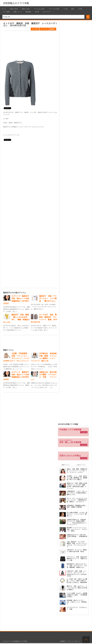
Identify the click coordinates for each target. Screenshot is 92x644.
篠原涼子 (53, 29)
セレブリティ (47, 12)
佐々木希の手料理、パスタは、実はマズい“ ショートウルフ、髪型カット (77, 514)
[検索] (43, 17)
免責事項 (63, 641)
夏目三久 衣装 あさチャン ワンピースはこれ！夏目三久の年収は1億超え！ (77, 588)
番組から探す (26, 9)
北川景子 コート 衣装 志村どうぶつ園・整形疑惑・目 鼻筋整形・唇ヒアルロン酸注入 (77, 478)
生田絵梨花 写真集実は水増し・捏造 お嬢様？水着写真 (77, 506)
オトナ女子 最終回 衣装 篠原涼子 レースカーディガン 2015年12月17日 (30, 24)
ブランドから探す (54, 9)
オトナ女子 (35, 29)
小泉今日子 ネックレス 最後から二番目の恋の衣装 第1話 (77, 551)
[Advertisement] (30, 46)
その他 (80, 9)
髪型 (73, 9)
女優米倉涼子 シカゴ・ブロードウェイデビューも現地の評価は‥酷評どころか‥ (77, 493)
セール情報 (6, 12)
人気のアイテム (81, 465)
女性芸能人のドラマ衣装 (16, 3)
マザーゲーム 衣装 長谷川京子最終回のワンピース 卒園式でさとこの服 (77, 559)
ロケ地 (65, 9)
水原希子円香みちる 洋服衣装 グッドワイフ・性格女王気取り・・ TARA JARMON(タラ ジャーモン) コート (77, 522)
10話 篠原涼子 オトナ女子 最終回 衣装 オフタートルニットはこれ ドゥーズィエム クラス (77, 544)
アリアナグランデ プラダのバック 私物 (77, 608)
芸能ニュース (18, 12)
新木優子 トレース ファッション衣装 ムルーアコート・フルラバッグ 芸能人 (77, 529)
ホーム (4, 9)
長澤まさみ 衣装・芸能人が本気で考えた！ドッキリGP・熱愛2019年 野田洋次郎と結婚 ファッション (77, 486)
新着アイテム (66, 465)
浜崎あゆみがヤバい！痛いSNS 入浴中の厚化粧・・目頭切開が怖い (77, 536)
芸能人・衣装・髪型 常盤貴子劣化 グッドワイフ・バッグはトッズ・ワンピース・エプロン (77, 471)
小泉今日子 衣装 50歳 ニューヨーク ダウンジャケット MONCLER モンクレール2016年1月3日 (77, 573)
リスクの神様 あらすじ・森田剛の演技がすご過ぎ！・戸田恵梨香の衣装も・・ (77, 595)
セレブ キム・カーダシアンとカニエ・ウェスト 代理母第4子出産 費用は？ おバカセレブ (77, 500)
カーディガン (44, 29)
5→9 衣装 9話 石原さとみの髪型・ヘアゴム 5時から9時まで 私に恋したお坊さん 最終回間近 (77, 581)
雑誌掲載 (28, 12)
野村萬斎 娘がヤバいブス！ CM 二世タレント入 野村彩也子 (77, 602)
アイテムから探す (39, 9)
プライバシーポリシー (74, 641)
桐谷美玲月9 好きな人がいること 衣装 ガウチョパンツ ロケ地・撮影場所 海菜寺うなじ (77, 566)
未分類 (37, 12)
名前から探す (14, 9)
